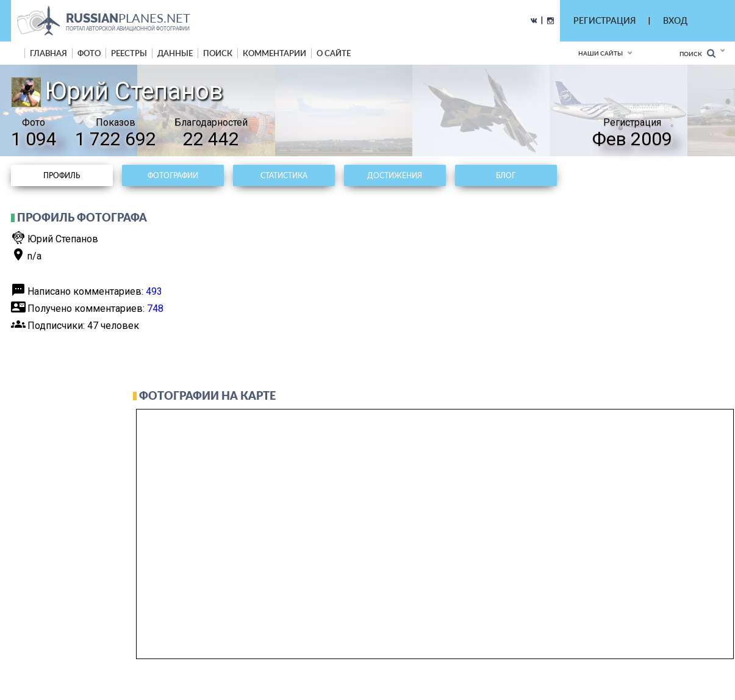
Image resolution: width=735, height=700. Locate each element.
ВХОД (675, 20)
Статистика (284, 175)
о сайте (334, 53)
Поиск (697, 53)
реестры (129, 53)
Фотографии (173, 175)
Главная (48, 53)
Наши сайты (601, 53)
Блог (506, 175)
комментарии (274, 53)
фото (89, 53)
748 (155, 309)
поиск (218, 53)
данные (175, 53)
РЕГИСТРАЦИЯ (604, 20)
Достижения (395, 175)
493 (154, 291)
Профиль (62, 175)
